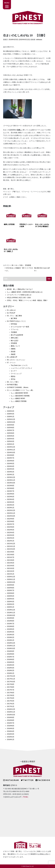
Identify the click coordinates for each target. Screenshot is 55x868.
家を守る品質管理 (17, 335)
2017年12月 (11, 676)
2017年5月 (11, 695)
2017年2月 (11, 704)
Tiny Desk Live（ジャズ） (20, 365)
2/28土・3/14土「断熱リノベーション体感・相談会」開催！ (27, 300)
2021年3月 (11, 568)
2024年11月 (11, 450)
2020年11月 (11, 579)
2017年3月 (11, 701)
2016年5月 (11, 728)
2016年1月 (11, 740)
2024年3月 (11, 469)
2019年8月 (11, 621)
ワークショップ (16, 374)
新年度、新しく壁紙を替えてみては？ (20, 289)
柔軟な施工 (15, 338)
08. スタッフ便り (18, 265)
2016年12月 (11, 709)
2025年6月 (11, 433)
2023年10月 (11, 483)
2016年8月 (11, 720)
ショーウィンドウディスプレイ (21, 368)
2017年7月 (11, 690)
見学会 (13, 379)
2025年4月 (11, 439)
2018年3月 (11, 668)
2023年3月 (11, 502)
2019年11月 (11, 613)
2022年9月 (11, 519)
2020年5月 (11, 596)
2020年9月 (11, 585)
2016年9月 (11, 717)
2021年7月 (11, 557)
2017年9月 (11, 684)
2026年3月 (11, 414)
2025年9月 (11, 425)
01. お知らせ (11, 310)
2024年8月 (11, 455)
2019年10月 (11, 615)
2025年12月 (11, 419)
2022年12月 (11, 510)
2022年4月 (11, 533)
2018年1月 (11, 673)
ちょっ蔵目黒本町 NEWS (19, 393)
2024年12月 (11, 447)
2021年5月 (11, 563)
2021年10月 (11, 549)
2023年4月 (11, 499)
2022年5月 (11, 530)
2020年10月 (11, 582)
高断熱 (13, 349)
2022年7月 (11, 524)
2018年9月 (11, 651)
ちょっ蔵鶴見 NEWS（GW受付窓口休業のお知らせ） (25, 292)
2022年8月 (11, 521)
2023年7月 (11, 491)
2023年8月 (11, 488)
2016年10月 (11, 715)
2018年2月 (11, 670)
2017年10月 (11, 682)
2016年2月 (11, 737)
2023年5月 (11, 497)
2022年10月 (11, 516)
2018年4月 (11, 665)
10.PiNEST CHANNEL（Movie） (18, 387)
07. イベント (11, 363)
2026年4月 (11, 411)
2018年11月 (11, 646)
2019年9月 (11, 618)
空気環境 (28, 265)
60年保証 (14, 324)
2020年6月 (11, 593)
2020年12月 (11, 577)
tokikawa (39, 40)
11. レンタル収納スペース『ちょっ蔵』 (20, 390)
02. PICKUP (11, 313)
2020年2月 (11, 604)
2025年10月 (11, 422)
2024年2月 (11, 472)
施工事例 (14, 318)
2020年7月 (11, 590)
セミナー (14, 371)
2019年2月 (11, 637)
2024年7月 (11, 458)
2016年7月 (11, 723)
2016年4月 (11, 731)
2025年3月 (11, 441)
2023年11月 (11, 480)
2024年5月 (11, 464)
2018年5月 (11, 662)
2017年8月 (11, 687)
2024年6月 (11, 461)
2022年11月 (11, 513)
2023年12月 (11, 477)
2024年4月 (11, 466)
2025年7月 (11, 430)
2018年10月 (11, 648)
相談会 (13, 376)
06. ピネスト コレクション (16, 360)
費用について (15, 346)
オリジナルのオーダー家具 (20, 327)
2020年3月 (11, 602)
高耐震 (13, 354)
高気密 (13, 352)
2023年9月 (11, 486)
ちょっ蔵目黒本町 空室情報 (20, 396)
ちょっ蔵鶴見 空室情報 (19, 401)
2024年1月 (11, 475)
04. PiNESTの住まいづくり (16, 321)
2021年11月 (11, 546)
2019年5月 (11, 629)
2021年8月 (11, 555)
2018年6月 (11, 659)
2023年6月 (11, 494)
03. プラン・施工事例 (14, 316)
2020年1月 (11, 607)
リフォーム (15, 329)
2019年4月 (11, 632)
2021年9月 (11, 552)
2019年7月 (11, 624)
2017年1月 (11, 706)
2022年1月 (11, 541)
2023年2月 (11, 505)
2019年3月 (11, 635)
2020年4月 (11, 599)
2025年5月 (11, 436)
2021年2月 (11, 571)
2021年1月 (11, 574)
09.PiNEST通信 (12, 385)
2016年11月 (11, 712)
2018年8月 (11, 654)
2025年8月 (11, 428)
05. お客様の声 (12, 357)
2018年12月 (11, 643)
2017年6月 (11, 693)
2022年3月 (11, 535)
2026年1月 (11, 417)
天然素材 (14, 332)
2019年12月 (11, 610)
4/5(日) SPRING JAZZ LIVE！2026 (19, 298)
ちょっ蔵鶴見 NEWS (18, 398)
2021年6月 (11, 560)
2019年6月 (11, 626)
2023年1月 (11, 508)
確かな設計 (15, 341)
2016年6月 (11, 726)
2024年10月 (11, 453)
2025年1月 (11, 444)
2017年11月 (11, 679)
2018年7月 (11, 657)
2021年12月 (11, 544)
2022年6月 (11, 527)
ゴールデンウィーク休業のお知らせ (19, 295)
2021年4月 (11, 566)
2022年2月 (11, 538)
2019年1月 (11, 640)
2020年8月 (11, 588)
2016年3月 (11, 734)
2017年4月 (11, 698)
